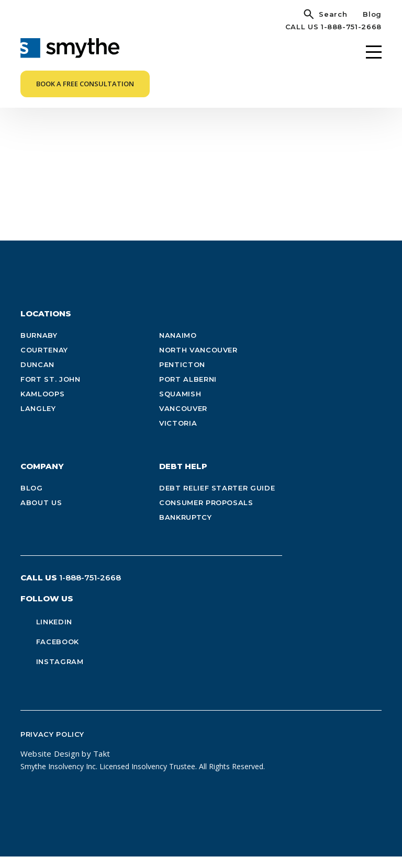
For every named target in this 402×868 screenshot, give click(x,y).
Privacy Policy (52, 746)
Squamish (180, 406)
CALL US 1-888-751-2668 (333, 27)
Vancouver (183, 420)
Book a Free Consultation (85, 84)
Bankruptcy (186, 529)
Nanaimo (178, 347)
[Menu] (374, 52)
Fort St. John (50, 391)
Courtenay (44, 362)
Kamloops (42, 406)
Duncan (37, 376)
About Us (41, 515)
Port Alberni (188, 391)
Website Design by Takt (65, 766)
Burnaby (39, 347)
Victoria (178, 435)
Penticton (182, 376)
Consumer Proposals (206, 515)
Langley (38, 420)
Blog (372, 14)
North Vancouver (198, 362)
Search (333, 14)
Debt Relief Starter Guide (217, 500)
